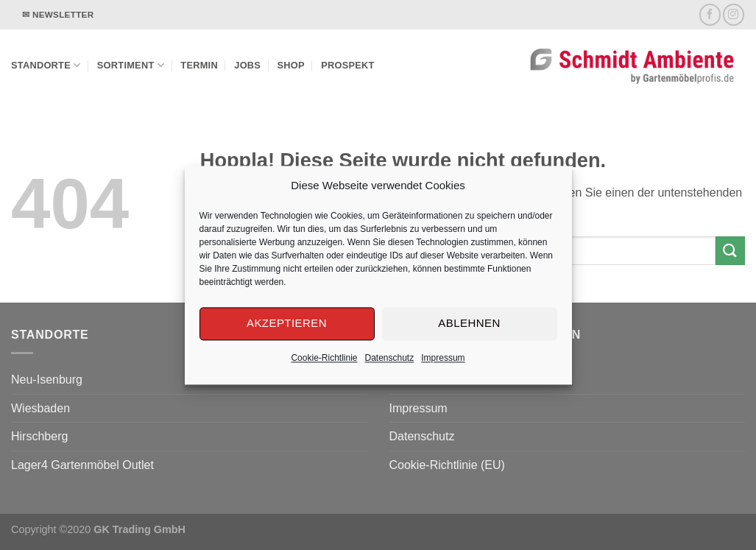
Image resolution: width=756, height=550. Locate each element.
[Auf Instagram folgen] (734, 14)
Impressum (443, 358)
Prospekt (347, 65)
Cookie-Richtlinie (324, 358)
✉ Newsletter (58, 14)
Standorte (46, 65)
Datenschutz (390, 358)
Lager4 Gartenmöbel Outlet (82, 465)
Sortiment (131, 65)
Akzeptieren (287, 323)
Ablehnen (469, 323)
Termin (199, 65)
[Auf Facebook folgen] (710, 14)
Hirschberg (39, 436)
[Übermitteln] (730, 251)
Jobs (247, 65)
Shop (291, 65)
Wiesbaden (40, 408)
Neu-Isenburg (47, 380)
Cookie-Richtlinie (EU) (447, 465)
